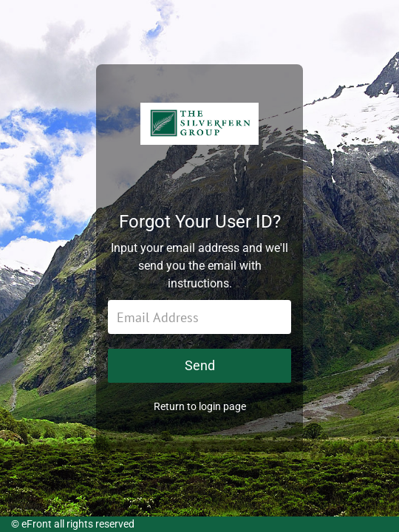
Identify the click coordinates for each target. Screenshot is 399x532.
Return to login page (200, 406)
